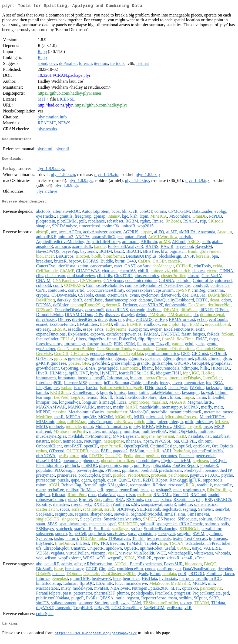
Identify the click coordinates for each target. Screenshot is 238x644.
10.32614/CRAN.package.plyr (64, 76)
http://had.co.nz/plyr (55, 106)
